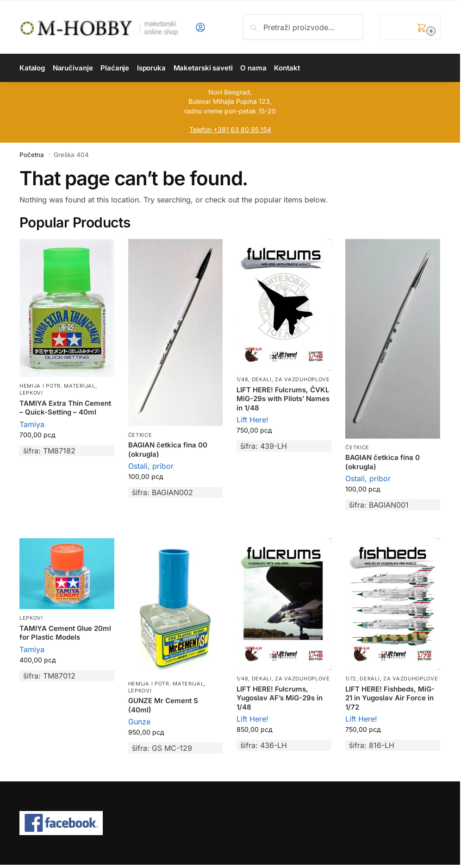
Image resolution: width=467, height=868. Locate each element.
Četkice (140, 435)
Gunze (139, 722)
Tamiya (32, 424)
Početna (32, 155)
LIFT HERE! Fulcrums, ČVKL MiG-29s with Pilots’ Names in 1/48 (283, 399)
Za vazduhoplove (302, 379)
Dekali (262, 379)
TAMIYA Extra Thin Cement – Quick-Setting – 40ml (65, 408)
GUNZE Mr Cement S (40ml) (163, 705)
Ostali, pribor (151, 466)
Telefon (200, 129)
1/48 (242, 379)
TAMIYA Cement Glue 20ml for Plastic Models (65, 633)
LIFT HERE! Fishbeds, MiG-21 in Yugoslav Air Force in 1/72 (390, 698)
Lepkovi (31, 393)
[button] (410, 27)
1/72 (351, 679)
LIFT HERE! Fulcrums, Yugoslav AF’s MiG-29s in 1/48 (280, 698)
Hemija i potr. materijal (57, 386)
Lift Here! (252, 420)
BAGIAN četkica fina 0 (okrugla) (383, 462)
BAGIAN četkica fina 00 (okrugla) (168, 450)
